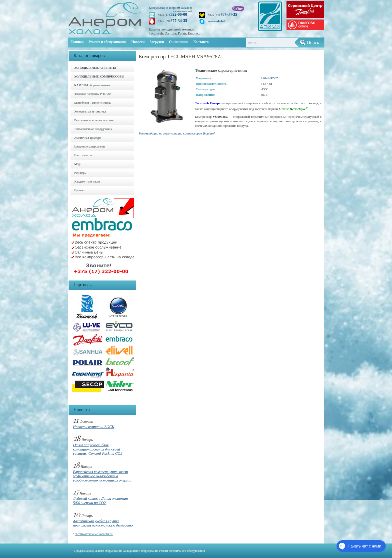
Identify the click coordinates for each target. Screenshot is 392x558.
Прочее (79, 190)
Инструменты (83, 155)
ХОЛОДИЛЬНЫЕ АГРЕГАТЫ (95, 68)
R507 (274, 78)
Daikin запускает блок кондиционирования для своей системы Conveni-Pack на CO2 (98, 449)
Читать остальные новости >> (94, 534)
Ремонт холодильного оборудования (182, 551)
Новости (138, 42)
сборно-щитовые (92, 85)
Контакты (201, 42)
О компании (179, 42)
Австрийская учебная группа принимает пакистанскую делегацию (103, 523)
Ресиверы (80, 173)
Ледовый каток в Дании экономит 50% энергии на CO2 (100, 501)
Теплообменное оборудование (93, 129)
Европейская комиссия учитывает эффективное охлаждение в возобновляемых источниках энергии (102, 476)
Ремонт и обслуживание (107, 42)
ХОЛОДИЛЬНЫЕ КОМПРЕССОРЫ (99, 76)
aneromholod (217, 21)
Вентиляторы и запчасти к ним (94, 120)
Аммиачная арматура (88, 138)
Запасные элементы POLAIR (92, 94)
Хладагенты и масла (87, 181)
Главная (77, 42)
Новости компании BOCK (94, 427)
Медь (78, 164)
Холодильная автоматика (90, 111)
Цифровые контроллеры (90, 146)
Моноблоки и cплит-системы (93, 103)
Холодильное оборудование (141, 551)
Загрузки (157, 42)
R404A (265, 78)
